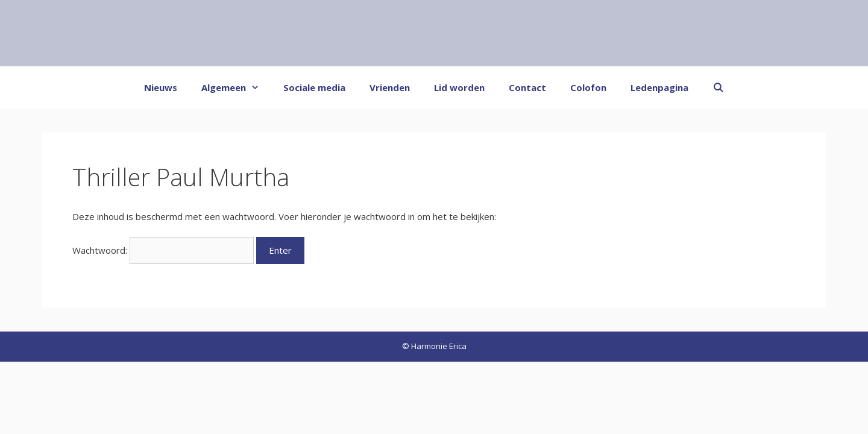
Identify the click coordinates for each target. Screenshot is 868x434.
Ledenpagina (659, 87)
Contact (527, 87)
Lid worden (459, 87)
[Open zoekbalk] (718, 87)
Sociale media (314, 87)
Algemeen (236, 87)
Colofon (588, 87)
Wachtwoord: (163, 250)
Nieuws (161, 87)
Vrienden (390, 87)
